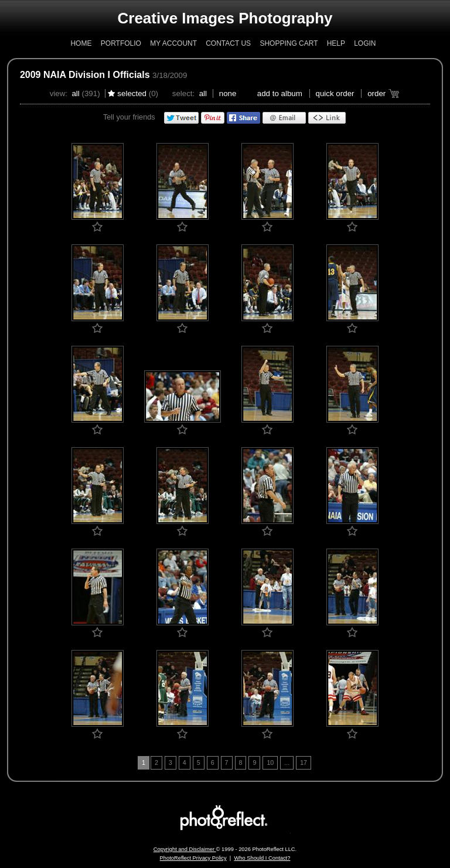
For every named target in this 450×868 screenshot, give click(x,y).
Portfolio (121, 43)
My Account (173, 43)
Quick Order (335, 93)
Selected (132, 93)
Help (336, 43)
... (287, 763)
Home (81, 43)
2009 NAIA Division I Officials (85, 75)
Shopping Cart (289, 43)
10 (270, 763)
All (75, 93)
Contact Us (228, 43)
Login (365, 43)
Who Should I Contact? (262, 858)
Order (376, 93)
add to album (280, 93)
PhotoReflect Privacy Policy (193, 858)
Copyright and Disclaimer (185, 849)
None (228, 93)
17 (304, 763)
